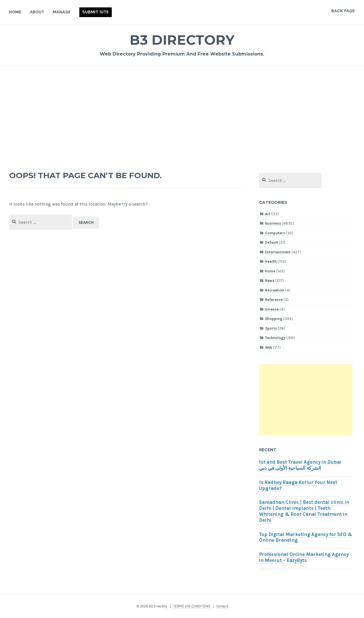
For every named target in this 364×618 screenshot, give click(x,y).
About (37, 12)
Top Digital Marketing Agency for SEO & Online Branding (306, 537)
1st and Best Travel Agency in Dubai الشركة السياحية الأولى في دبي (300, 465)
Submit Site (96, 12)
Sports (271, 328)
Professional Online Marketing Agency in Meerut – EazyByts (304, 557)
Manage (62, 12)
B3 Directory (182, 40)
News (270, 281)
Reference (274, 300)
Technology (275, 338)
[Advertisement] (182, 116)
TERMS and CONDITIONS (192, 606)
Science (272, 309)
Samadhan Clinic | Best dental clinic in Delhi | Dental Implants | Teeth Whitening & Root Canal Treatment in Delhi (304, 511)
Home (15, 12)
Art (268, 214)
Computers (275, 233)
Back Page (343, 11)
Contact (222, 606)
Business (273, 223)
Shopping (274, 319)
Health (271, 261)
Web (269, 347)
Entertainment (278, 252)
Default (272, 242)
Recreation (275, 290)
